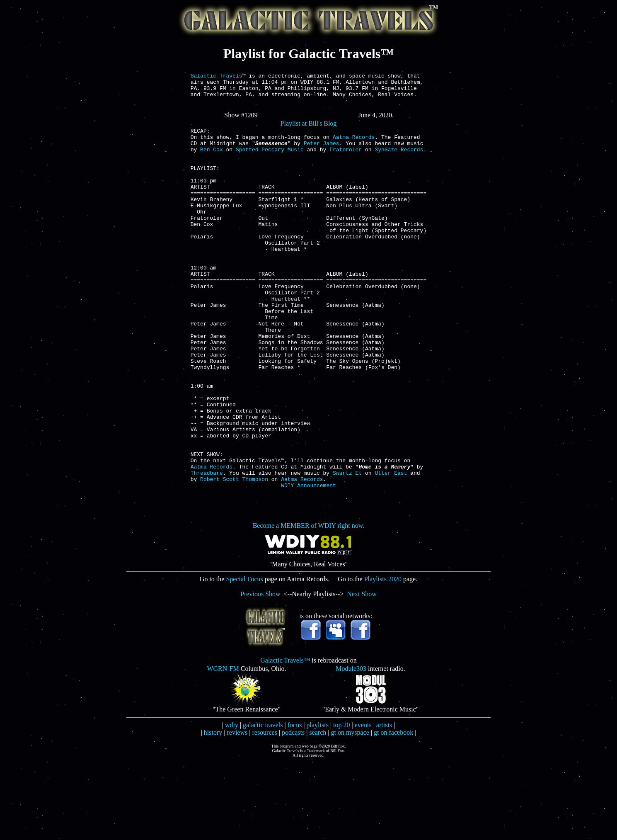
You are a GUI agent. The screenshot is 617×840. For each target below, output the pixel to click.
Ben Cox (212, 160)
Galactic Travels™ (285, 739)
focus (295, 803)
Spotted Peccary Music (270, 160)
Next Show (362, 672)
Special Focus (244, 657)
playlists (318, 803)
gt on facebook (393, 811)
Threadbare (207, 549)
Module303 (351, 747)
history (213, 811)
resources (264, 811)
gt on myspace (350, 811)
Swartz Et (347, 549)
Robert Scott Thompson (234, 556)
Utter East (391, 549)
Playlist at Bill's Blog (309, 130)
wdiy (232, 803)
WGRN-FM (223, 747)
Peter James (322, 153)
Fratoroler (346, 160)
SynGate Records (399, 160)
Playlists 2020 (383, 657)
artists (384, 803)
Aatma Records (354, 146)
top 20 (341, 803)
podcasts (293, 811)
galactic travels (263, 803)
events (363, 803)
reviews (237, 811)
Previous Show (260, 672)
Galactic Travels (217, 77)
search (318, 811)
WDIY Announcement (308, 563)
